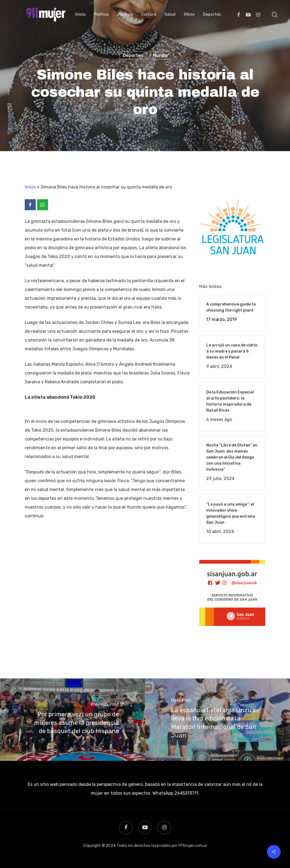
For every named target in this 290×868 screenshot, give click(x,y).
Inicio (30, 187)
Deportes (133, 55)
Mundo (160, 55)
